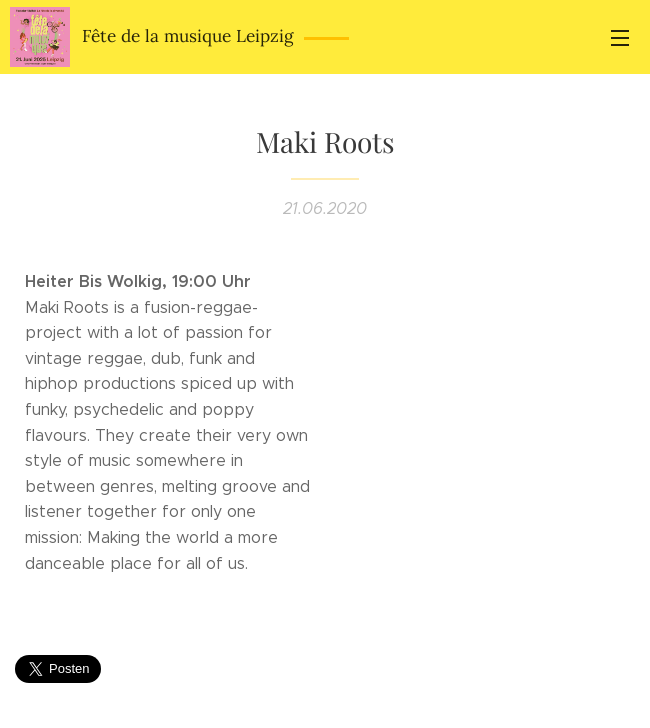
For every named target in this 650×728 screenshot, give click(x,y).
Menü (620, 38)
